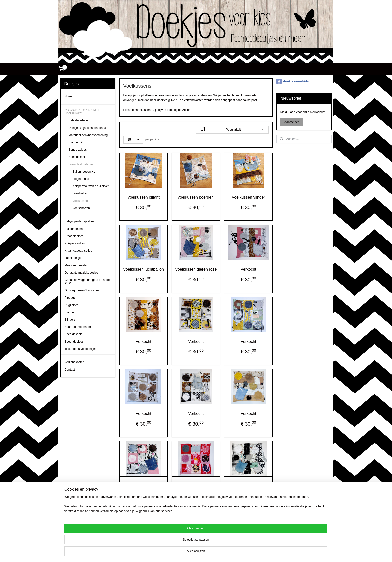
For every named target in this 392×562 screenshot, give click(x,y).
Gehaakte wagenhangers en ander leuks (88, 282)
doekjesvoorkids (293, 81)
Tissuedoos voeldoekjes (81, 349)
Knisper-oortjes (75, 243)
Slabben (70, 312)
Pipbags (70, 298)
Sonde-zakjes (78, 150)
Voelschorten (81, 208)
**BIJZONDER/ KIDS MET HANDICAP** (82, 111)
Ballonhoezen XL (84, 172)
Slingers (70, 320)
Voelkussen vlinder (248, 197)
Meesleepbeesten (77, 265)
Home (69, 96)
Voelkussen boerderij (196, 197)
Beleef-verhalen (79, 120)
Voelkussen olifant (144, 197)
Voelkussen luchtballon (144, 269)
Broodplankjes (74, 236)
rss (186, 553)
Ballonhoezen (74, 229)
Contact (70, 370)
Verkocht (248, 269)
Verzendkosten (75, 362)
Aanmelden (292, 122)
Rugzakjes (72, 305)
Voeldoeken (81, 193)
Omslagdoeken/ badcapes (82, 290)
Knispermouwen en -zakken (91, 186)
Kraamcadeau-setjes (78, 251)
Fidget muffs (81, 179)
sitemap (177, 553)
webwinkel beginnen (203, 553)
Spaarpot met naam (78, 327)
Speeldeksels (78, 157)
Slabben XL (76, 142)
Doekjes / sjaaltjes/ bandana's (88, 128)
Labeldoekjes (74, 258)
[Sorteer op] (232, 130)
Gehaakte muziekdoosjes (82, 273)
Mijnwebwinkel (241, 553)
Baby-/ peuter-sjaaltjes (80, 221)
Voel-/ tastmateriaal (82, 164)
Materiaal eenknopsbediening (88, 135)
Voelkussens (81, 201)
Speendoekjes (74, 342)
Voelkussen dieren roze (196, 269)
